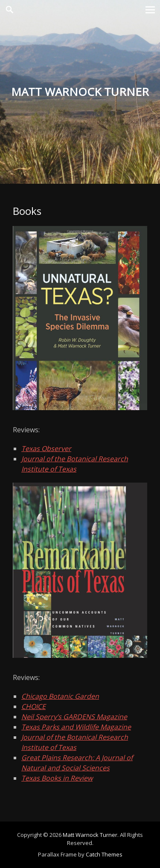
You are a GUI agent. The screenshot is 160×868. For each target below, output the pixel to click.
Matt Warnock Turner (90, 835)
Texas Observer (46, 448)
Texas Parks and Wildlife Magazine (76, 727)
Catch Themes (104, 854)
